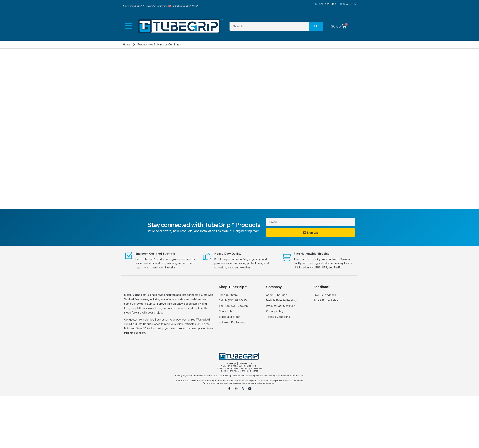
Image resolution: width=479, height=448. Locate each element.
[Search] (316, 26)
